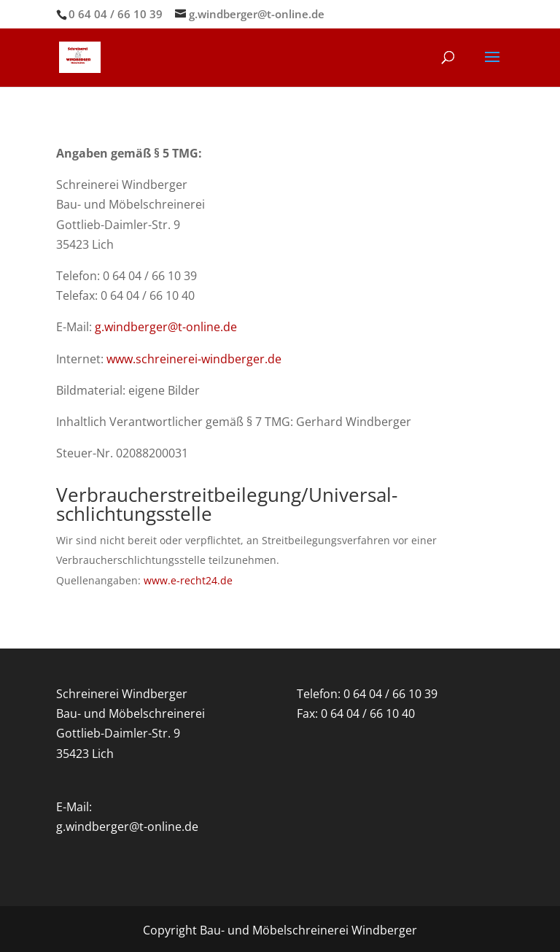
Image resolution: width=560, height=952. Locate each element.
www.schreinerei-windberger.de (194, 359)
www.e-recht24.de (188, 580)
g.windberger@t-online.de (166, 327)
